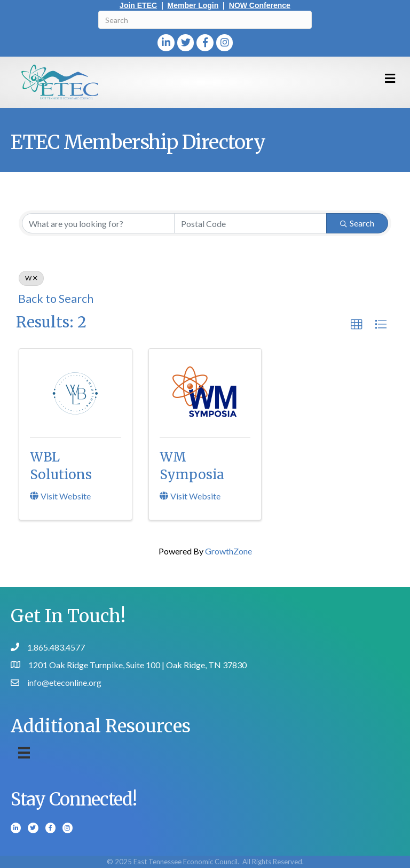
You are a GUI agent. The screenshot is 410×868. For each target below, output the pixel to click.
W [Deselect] (31, 278)
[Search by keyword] (98, 223)
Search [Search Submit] (357, 223)
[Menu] (24, 752)
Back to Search (56, 299)
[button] (357, 325)
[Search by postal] (250, 223)
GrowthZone (228, 551)
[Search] (205, 20)
